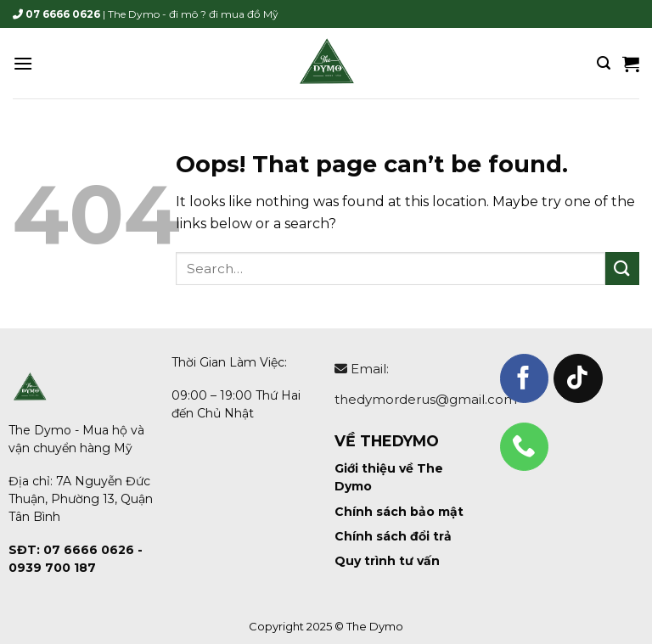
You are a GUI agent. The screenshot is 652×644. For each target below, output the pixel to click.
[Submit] (622, 269)
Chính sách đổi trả (393, 536)
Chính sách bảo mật (399, 512)
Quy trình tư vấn (387, 561)
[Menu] (23, 63)
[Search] (604, 63)
